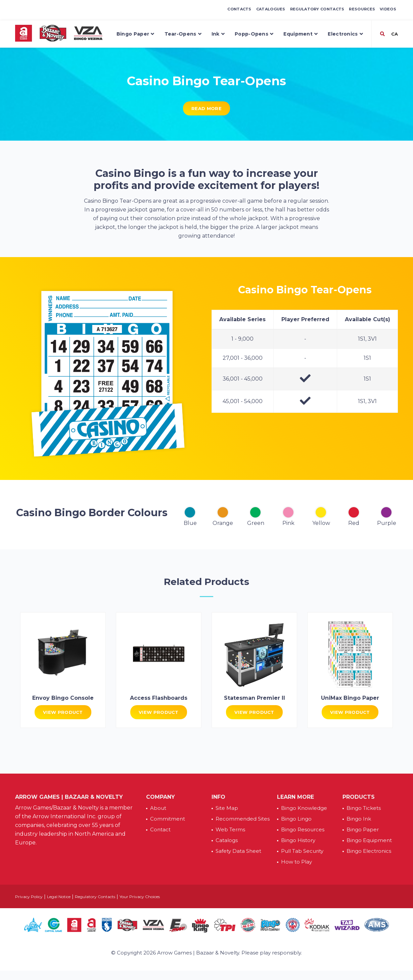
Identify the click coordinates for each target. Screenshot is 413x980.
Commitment (168, 819)
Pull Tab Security (302, 851)
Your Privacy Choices (140, 897)
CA (394, 34)
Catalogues (271, 9)
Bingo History (298, 840)
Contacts (239, 9)
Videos (388, 9)
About (158, 808)
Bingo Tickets (364, 808)
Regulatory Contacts (317, 9)
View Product (63, 712)
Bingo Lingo (296, 819)
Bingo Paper (135, 34)
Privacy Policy (29, 897)
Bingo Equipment (369, 840)
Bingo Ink (359, 819)
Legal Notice (59, 897)
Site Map (227, 808)
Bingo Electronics (369, 851)
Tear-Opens (183, 34)
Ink (218, 34)
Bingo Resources (303, 829)
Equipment (301, 34)
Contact (160, 829)
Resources (362, 9)
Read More (206, 108)
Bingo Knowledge (304, 808)
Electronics (345, 34)
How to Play (296, 862)
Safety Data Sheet (238, 851)
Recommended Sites (243, 819)
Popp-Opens (254, 34)
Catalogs (227, 840)
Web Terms (230, 829)
